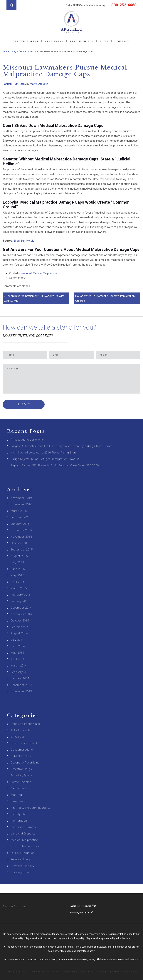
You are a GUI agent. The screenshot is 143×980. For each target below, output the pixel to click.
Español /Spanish (23, 775)
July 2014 (17, 640)
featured (26, 273)
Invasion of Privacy (23, 827)
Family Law (18, 788)
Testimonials (81, 41)
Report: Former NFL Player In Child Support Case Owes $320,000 (55, 465)
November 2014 (21, 614)
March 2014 (19, 666)
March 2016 (19, 511)
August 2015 (19, 556)
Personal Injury (21, 859)
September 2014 (22, 627)
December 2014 (21, 608)
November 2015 (21, 537)
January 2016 (20, 524)
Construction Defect (24, 743)
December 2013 (21, 685)
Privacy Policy (129, 972)
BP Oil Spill (18, 737)
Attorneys (54, 41)
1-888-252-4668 (122, 5)
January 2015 (20, 601)
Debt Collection (21, 756)
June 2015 (18, 569)
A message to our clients (27, 440)
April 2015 (18, 582)
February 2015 (21, 595)
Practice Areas (26, 41)
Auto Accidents (21, 730)
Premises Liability (22, 866)
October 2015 (20, 543)
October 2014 (20, 621)
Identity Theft (20, 814)
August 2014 (19, 633)
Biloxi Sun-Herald (24, 241)
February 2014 (21, 672)
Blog (104, 41)
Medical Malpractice (45, 273)
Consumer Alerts (22, 750)
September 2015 (22, 550)
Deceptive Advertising (25, 763)
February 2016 (21, 517)
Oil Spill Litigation (23, 853)
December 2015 (21, 530)
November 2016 (21, 504)
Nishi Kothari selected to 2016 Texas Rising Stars (44, 453)
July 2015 (17, 562)
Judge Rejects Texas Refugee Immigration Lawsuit (45, 459)
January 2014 (20, 678)
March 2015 (19, 588)
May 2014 (17, 653)
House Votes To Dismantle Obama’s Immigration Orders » (105, 298)
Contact (122, 41)
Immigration (19, 821)
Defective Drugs (21, 769)
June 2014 (18, 646)
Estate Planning (21, 782)
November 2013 (21, 691)
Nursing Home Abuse (25, 846)
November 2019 (21, 498)
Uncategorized (20, 872)
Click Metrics (52, 972)
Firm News (18, 801)
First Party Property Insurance (31, 808)
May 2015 (17, 575)
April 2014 (18, 659)
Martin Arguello (39, 84)
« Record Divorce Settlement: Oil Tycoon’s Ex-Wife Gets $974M (34, 298)
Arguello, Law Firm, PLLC (83, 972)
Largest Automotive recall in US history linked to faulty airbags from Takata (62, 446)
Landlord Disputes (23, 834)
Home (6, 52)
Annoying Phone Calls (25, 724)
